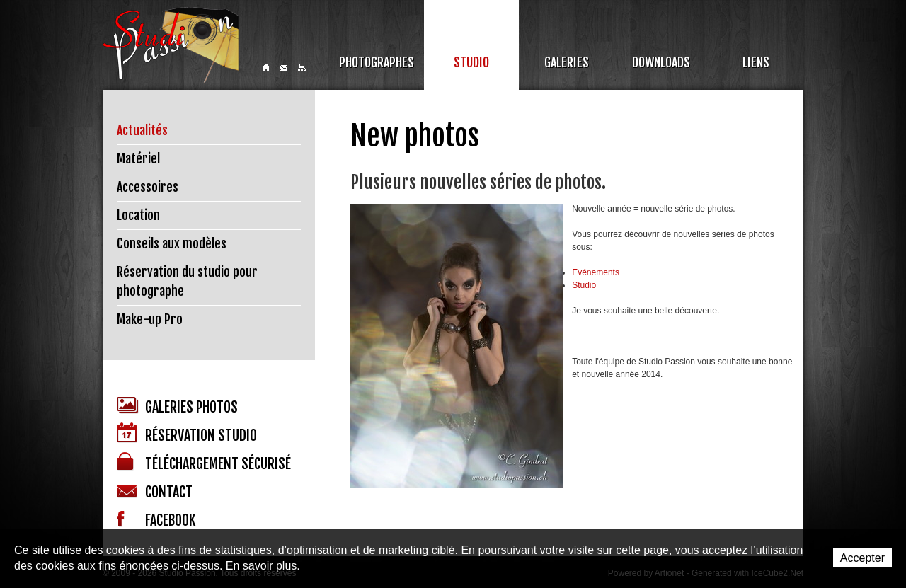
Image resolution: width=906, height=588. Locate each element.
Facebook (156, 520)
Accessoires (148, 187)
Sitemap (302, 67)
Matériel (138, 158)
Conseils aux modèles (172, 243)
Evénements (596, 272)
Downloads (661, 62)
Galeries (567, 62)
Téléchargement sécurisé (204, 462)
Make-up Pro (150, 319)
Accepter (862, 558)
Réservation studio (187, 433)
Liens (756, 62)
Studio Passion (171, 45)
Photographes (377, 62)
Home (266, 67)
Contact (284, 68)
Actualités (142, 130)
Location (138, 215)
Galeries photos (177, 407)
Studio (471, 62)
